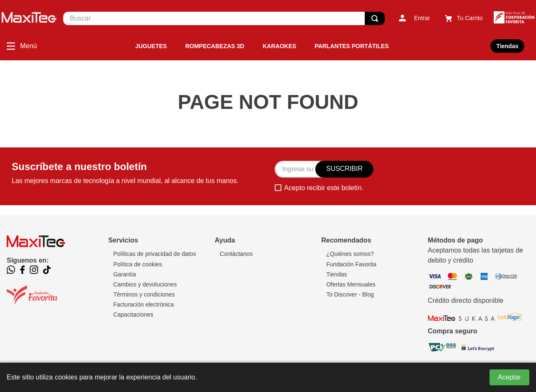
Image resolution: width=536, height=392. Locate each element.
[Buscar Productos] (375, 18)
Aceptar (509, 377)
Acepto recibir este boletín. (323, 188)
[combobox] (224, 18)
